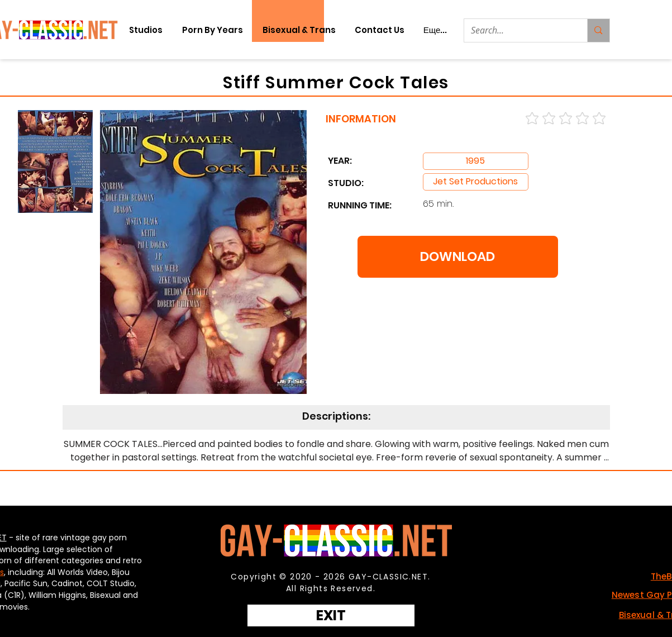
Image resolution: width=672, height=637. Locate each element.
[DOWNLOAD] (458, 257)
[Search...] (518, 30)
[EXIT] (331, 615)
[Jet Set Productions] (476, 182)
